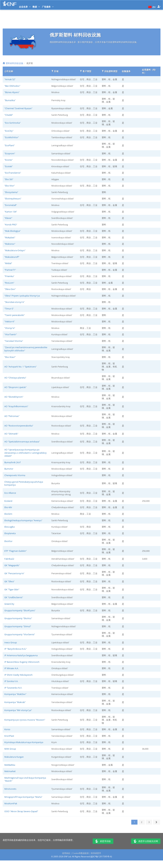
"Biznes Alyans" (12, 92)
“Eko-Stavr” (10, 357)
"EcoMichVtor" (12, 137)
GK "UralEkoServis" (14, 597)
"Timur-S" (9, 309)
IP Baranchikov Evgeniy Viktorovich (22, 662)
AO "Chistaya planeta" (15, 378)
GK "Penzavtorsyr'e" (14, 573)
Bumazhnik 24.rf (12, 462)
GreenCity (9, 604)
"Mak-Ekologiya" (13, 231)
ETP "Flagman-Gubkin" (16, 551)
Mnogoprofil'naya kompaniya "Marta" (23, 797)
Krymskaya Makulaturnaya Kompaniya (24, 742)
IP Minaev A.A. (11, 668)
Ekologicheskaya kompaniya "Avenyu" (23, 520)
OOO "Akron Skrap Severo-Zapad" (21, 811)
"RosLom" (9, 283)
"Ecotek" (9, 166)
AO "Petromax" (12, 416)
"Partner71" (10, 270)
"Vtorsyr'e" (10, 328)
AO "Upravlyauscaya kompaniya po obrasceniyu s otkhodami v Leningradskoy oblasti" (26, 453)
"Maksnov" (10, 244)
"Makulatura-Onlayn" (15, 250)
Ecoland (8, 501)
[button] (151, 7)
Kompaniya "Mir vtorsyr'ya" (18, 710)
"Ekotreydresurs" (13, 199)
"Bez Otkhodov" (12, 86)
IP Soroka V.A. (11, 681)
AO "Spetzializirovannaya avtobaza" (22, 442)
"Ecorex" (9, 160)
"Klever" (8, 218)
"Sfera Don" (10, 289)
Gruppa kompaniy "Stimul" (18, 626)
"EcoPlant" (10, 145)
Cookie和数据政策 (81, 853)
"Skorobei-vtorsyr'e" (14, 302)
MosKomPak (11, 803)
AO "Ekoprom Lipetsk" (15, 387)
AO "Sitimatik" (11, 434)
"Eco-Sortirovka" (13, 123)
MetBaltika (10, 765)
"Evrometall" (11, 205)
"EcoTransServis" (13, 173)
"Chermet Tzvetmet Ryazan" (18, 108)
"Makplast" (10, 237)
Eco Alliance (10, 493)
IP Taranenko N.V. (13, 688)
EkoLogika (9, 527)
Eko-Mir (8, 507)
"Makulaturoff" (12, 257)
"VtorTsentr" (11, 334)
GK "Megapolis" (12, 565)
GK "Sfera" (9, 581)
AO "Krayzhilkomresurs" (16, 406)
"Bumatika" (10, 100)
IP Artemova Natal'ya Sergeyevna (21, 655)
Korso (7, 729)
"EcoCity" (9, 131)
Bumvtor (9, 469)
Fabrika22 (9, 559)
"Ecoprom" (10, 153)
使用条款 (66, 853)
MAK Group (10, 749)
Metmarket (10, 771)
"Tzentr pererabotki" (15, 315)
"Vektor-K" (10, 321)
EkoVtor (8, 541)
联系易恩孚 (96, 853)
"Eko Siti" (9, 179)
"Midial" (8, 263)
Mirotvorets (10, 789)
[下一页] (157, 822)
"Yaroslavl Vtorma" (14, 341)
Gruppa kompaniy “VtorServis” (20, 634)
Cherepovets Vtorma (15, 475)
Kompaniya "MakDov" (15, 694)
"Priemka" (9, 276)
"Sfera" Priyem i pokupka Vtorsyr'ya (22, 296)
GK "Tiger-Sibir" (12, 589)
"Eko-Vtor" (10, 186)
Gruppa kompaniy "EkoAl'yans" (20, 610)
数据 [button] (36, 7)
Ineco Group (11, 642)
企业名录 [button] (25, 7)
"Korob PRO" (11, 225)
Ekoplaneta (10, 533)
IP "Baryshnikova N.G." (16, 649)
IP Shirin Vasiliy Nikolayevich (18, 675)
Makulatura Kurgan (14, 757)
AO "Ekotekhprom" (14, 397)
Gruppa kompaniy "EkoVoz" (18, 618)
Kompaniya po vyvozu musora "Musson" (25, 720)
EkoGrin (8, 514)
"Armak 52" (10, 79)
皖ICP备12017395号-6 (101, 857)
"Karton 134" (11, 212)
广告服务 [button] (48, 7)
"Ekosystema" (11, 192)
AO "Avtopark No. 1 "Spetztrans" (20, 367)
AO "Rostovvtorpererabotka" (19, 426)
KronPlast (9, 736)
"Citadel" (9, 115)
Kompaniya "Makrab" (15, 702)
